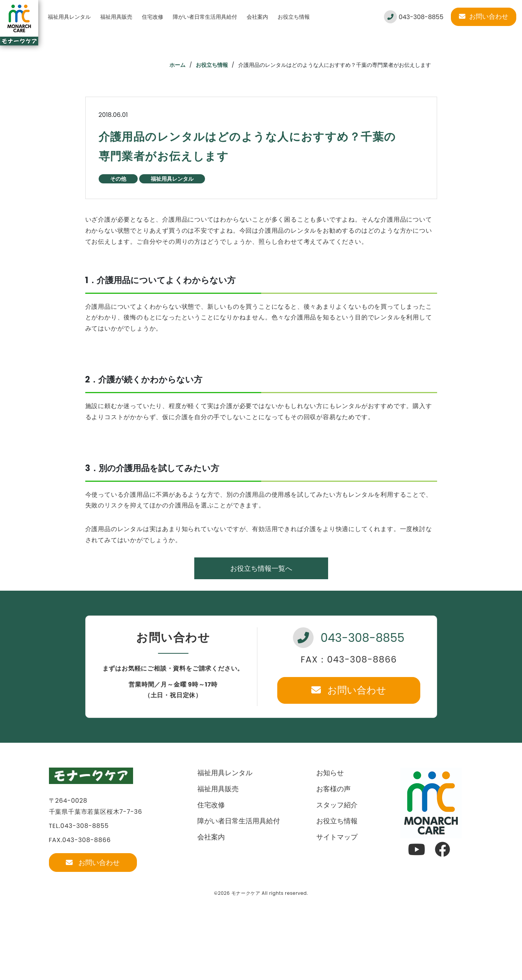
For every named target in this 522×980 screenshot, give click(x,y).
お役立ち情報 (294, 17)
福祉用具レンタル (69, 17)
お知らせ (330, 773)
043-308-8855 (414, 17)
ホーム (177, 65)
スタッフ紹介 (337, 805)
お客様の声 (333, 789)
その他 (118, 179)
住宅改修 (153, 17)
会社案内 (257, 17)
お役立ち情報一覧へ (261, 568)
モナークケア (246, 893)
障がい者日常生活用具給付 (205, 17)
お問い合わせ (484, 16)
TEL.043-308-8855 (79, 826)
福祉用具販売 (116, 17)
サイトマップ (337, 837)
